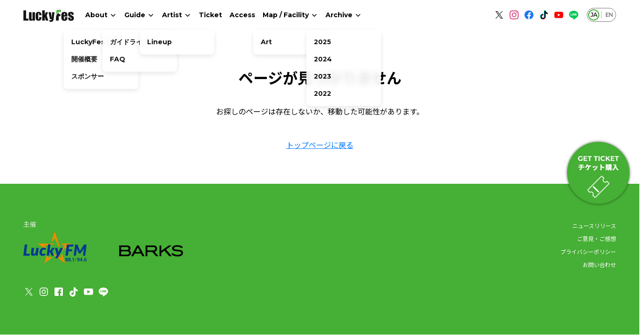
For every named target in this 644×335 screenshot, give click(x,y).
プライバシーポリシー (588, 251)
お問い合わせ (599, 265)
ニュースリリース (594, 225)
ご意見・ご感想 (597, 238)
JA (594, 15)
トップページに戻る (320, 145)
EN (609, 15)
